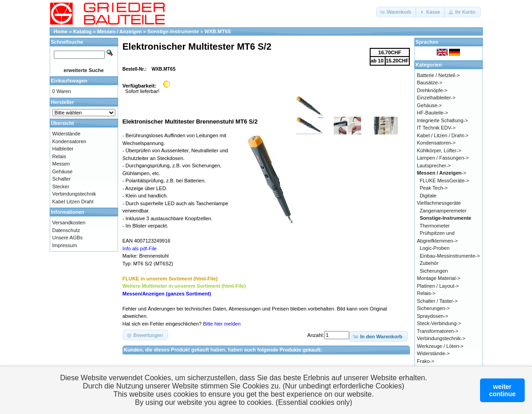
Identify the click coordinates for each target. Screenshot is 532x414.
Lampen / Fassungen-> (443, 158)
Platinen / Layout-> (438, 286)
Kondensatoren (70, 141)
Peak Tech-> (434, 188)
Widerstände (67, 134)
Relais (59, 156)
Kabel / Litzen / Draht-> (443, 135)
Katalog (82, 31)
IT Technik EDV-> (436, 128)
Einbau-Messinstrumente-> (450, 256)
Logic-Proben (435, 248)
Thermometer (434, 226)
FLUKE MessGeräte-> (445, 181)
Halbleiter (63, 149)
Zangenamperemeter (443, 211)
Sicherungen (434, 271)
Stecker (61, 186)
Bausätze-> (430, 83)
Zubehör (429, 263)
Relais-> (426, 293)
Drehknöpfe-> (432, 90)
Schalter (62, 179)
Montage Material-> (439, 278)
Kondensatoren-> (436, 143)
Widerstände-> (434, 353)
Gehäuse (63, 171)
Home (61, 31)
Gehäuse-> (430, 105)
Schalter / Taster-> (437, 301)
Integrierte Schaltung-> (443, 120)
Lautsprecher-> (434, 166)
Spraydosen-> (433, 316)
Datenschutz (66, 230)
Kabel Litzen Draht (73, 202)
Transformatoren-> (438, 331)
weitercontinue (502, 390)
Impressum (65, 245)
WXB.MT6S (218, 31)
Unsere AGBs (68, 238)
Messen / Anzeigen (119, 31)
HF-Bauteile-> (433, 113)
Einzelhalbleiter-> (436, 98)
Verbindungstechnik (74, 194)
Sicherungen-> (434, 308)
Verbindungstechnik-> (441, 338)
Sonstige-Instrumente (173, 31)
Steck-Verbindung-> (439, 323)
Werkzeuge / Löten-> (440, 346)
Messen (61, 164)
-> (442, 173)
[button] (396, 12)
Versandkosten (69, 223)
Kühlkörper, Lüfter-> (439, 150)
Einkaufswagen (69, 81)
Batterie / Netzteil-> (439, 75)
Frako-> (426, 361)
